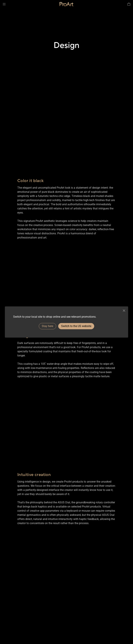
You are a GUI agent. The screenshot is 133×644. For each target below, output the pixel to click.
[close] (124, 311)
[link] (66, 4)
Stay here (47, 326)
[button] (4, 4)
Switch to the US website (76, 326)
